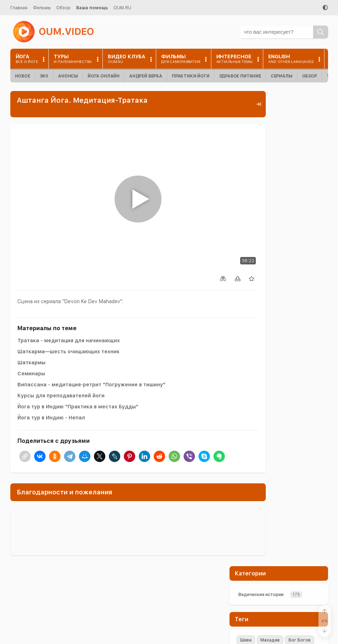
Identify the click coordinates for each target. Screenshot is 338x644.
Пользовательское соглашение (260, 634)
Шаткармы (31, 339)
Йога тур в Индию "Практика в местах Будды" (78, 383)
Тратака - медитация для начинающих (69, 317)
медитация (252, 187)
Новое (23, 76)
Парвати (292, 176)
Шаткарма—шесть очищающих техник (68, 328)
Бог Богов (300, 165)
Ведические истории (261, 119)
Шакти (267, 176)
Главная (19, 8)
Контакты (237, 619)
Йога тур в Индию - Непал (51, 394)
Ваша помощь (92, 8)
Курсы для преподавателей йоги (61, 372)
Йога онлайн (104, 76)
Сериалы (282, 76)
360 (44, 76)
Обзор (63, 8)
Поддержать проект (279, 297)
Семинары (31, 350)
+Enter (247, 358)
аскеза (287, 198)
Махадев (270, 165)
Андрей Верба (146, 76)
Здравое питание (240, 76)
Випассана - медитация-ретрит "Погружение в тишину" (91, 361)
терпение (283, 187)
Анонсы (68, 76)
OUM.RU (122, 8)
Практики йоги (191, 76)
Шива (246, 165)
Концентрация (256, 209)
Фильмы (42, 8)
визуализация (255, 198)
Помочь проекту (244, 598)
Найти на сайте (243, 608)
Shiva (246, 176)
